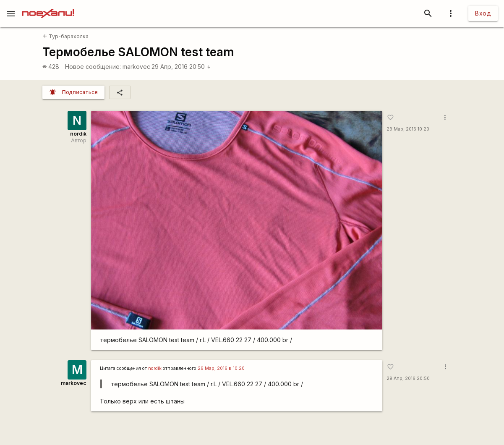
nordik (78, 134)
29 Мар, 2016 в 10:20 (221, 368)
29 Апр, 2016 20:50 (181, 67)
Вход (483, 13)
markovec (136, 67)
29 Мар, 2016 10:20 (408, 129)
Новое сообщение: (93, 67)
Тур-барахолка (66, 36)
